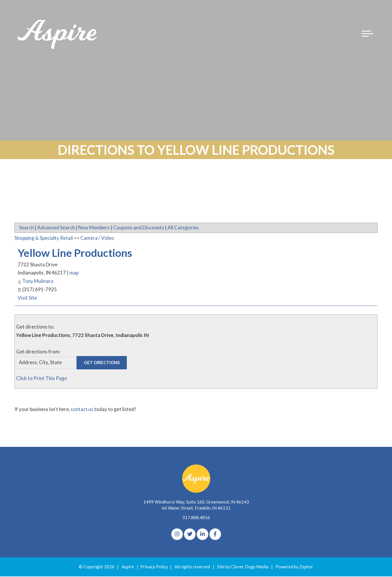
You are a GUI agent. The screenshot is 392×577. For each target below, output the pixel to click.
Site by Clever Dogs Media (243, 567)
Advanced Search (56, 227)
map (74, 273)
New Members (94, 227)
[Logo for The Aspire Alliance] (58, 35)
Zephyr (306, 567)
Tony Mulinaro (38, 281)
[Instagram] (177, 535)
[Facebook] (215, 535)
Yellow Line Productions (79, 252)
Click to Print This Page (42, 378)
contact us (82, 410)
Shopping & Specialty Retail (44, 238)
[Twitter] (190, 535)
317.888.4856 (196, 518)
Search (26, 227)
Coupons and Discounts (139, 227)
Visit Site (27, 298)
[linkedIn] (202, 535)
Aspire (128, 567)
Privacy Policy (154, 567)
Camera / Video (97, 238)
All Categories (183, 227)
